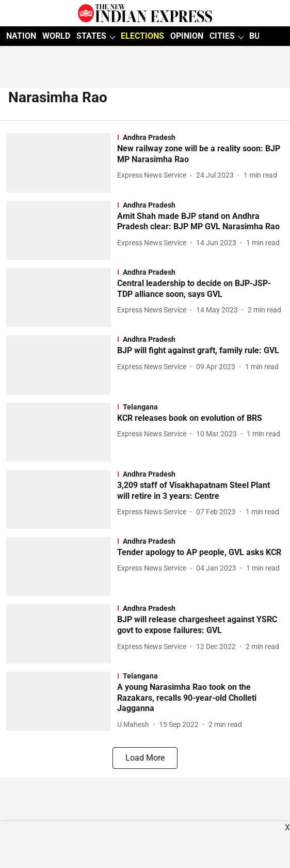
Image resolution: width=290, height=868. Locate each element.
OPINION (187, 36)
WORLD (56, 36)
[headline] (200, 154)
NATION (21, 36)
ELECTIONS (142, 36)
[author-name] (154, 175)
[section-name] (200, 137)
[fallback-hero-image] (62, 163)
